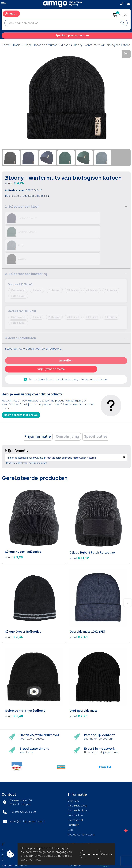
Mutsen (65, 45)
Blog (71, 802)
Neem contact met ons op (21, 388)
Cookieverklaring (79, 828)
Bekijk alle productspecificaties (27, 196)
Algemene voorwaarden (83, 823)
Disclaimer (75, 837)
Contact (7, 823)
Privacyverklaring (79, 832)
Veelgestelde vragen (81, 807)
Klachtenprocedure (14, 837)
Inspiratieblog (77, 778)
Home (6, 45)
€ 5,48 (14, 688)
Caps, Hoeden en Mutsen (41, 45)
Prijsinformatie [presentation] (38, 409)
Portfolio (73, 797)
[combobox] (61, 23)
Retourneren (10, 832)
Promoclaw (75, 787)
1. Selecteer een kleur (22, 207)
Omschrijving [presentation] (67, 409)
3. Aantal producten (20, 311)
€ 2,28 (78, 688)
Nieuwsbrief (75, 792)
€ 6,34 (14, 609)
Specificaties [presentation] (96, 409)
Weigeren (107, 854)
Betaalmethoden (13, 828)
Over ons (73, 773)
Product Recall (11, 842)
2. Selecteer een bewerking (26, 247)
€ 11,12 (79, 530)
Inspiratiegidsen (78, 782)
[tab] (38, 409)
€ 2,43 (78, 609)
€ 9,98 (14, 530)
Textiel (17, 45)
